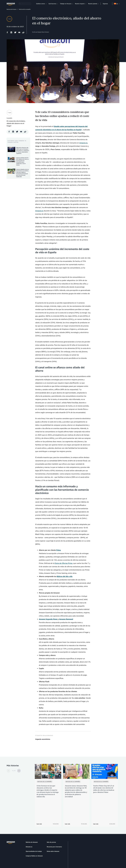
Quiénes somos (41, 4)
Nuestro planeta (93, 4)
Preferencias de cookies (59, 858)
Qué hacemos (52, 4)
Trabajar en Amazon (66, 4)
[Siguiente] (19, 771)
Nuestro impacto (80, 4)
